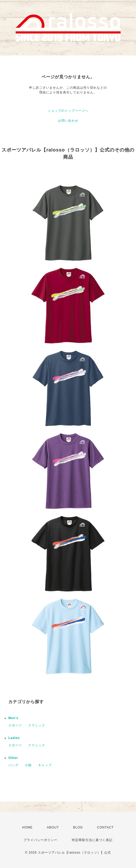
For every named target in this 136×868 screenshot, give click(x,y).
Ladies (14, 738)
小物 (28, 765)
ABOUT (53, 827)
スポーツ (15, 725)
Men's (13, 718)
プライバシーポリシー (40, 840)
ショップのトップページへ (68, 111)
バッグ (13, 765)
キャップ (45, 765)
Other (13, 758)
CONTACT (105, 827)
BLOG (78, 827)
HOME (27, 827)
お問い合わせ (68, 121)
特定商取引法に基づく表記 (92, 840)
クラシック (37, 725)
